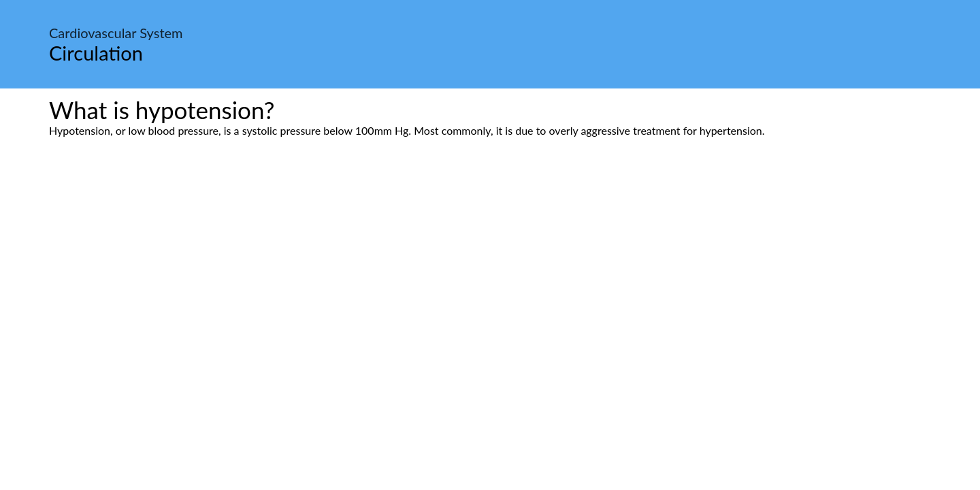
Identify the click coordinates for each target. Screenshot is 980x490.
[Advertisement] (490, 265)
